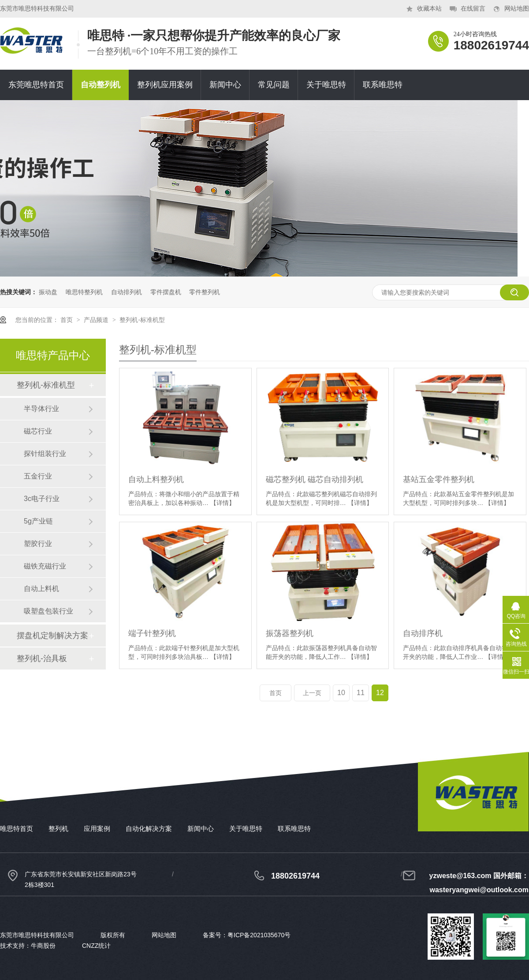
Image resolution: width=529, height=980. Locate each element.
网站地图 (517, 9)
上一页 (312, 693)
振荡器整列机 (290, 633)
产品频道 (97, 320)
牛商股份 (43, 946)
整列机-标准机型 (142, 320)
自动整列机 (101, 85)
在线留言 (473, 9)
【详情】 (223, 503)
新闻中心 (225, 85)
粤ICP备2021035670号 (259, 935)
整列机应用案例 (165, 85)
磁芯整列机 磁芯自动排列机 (315, 479)
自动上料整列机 (156, 479)
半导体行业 (41, 409)
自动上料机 (41, 589)
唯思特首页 (17, 829)
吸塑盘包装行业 (48, 611)
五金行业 (38, 476)
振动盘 (48, 292)
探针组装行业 (45, 454)
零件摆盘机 (166, 292)
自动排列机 (127, 292)
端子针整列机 (152, 633)
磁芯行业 (38, 431)
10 (341, 693)
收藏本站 (429, 9)
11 (361, 693)
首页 (67, 320)
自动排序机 (423, 633)
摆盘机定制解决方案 (52, 636)
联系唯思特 (383, 85)
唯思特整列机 (84, 292)
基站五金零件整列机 (439, 479)
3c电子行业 (42, 499)
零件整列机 (205, 292)
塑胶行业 (38, 544)
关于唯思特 (326, 85)
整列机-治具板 (42, 658)
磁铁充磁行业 (45, 566)
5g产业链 (38, 521)
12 (380, 693)
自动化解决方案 (149, 829)
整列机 (58, 829)
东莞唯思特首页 (36, 85)
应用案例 (97, 829)
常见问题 (274, 85)
